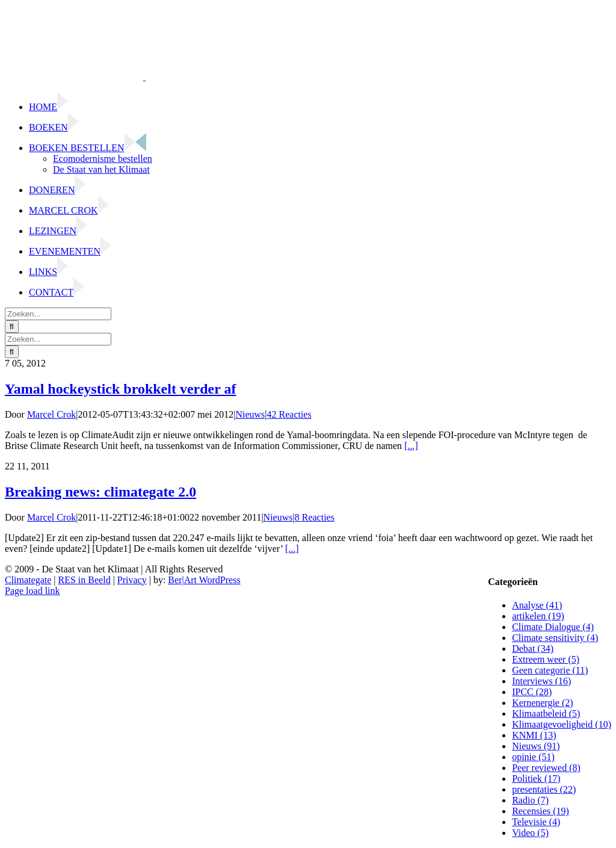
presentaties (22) (544, 789)
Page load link (32, 591)
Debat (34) (533, 648)
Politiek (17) (536, 778)
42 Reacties (289, 414)
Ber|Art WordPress (204, 580)
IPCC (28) (532, 692)
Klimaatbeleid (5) (546, 713)
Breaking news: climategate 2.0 (100, 492)
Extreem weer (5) (546, 659)
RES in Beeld (85, 580)
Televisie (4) (536, 822)
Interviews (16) (541, 681)
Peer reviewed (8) (546, 768)
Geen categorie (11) (550, 670)
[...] (411, 446)
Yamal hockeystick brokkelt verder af (120, 389)
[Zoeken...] (58, 314)
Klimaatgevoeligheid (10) (562, 724)
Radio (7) (530, 800)
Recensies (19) (541, 811)
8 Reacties (315, 517)
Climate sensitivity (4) (555, 638)
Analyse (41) (537, 605)
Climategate (28, 580)
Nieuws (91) (536, 746)
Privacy (132, 580)
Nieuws (250, 414)
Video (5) (530, 833)
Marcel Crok (51, 414)
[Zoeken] (12, 327)
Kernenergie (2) (542, 703)
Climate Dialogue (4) (553, 627)
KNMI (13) (534, 735)
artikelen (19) (538, 616)
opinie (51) (533, 757)
